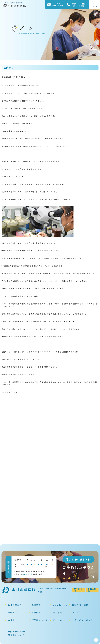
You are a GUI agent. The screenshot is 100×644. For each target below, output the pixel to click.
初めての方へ (15, 605)
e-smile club (60, 605)
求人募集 (57, 612)
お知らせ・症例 (80, 605)
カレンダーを (27, 574)
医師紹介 (13, 612)
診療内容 (36, 612)
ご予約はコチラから (79, 572)
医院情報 (36, 605)
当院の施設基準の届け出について (17, 633)
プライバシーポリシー (83, 622)
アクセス (57, 620)
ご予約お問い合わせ (58, 5)
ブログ (76, 612)
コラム (11, 620)
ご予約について (40, 620)
